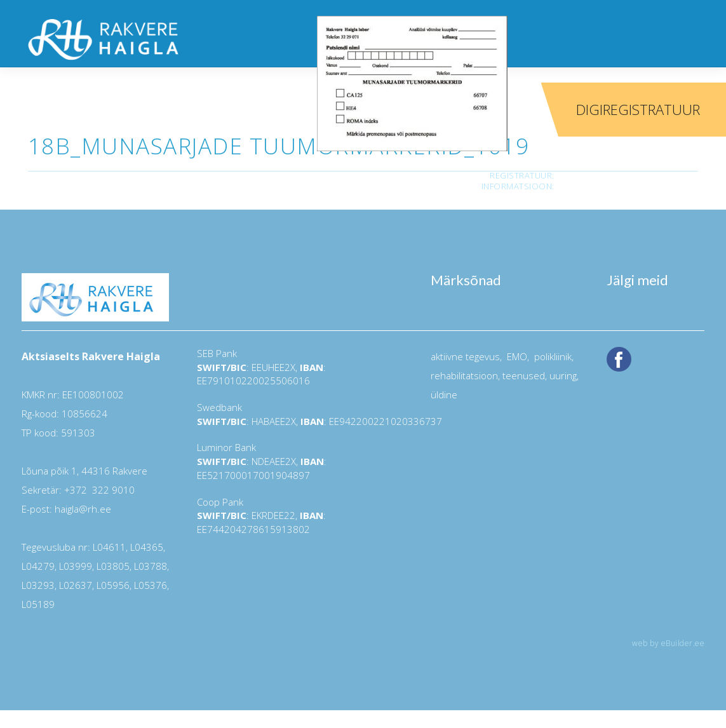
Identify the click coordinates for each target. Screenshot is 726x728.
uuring (563, 375)
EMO (516, 356)
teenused (522, 375)
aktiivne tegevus (465, 356)
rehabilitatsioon (464, 375)
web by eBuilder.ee (668, 643)
